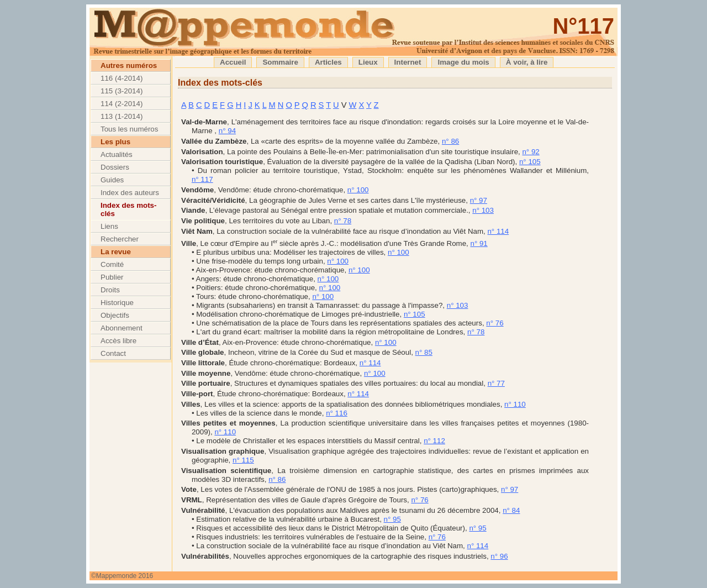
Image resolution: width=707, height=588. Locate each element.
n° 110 (515, 404)
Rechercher (120, 239)
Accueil (233, 62)
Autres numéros (129, 65)
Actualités (117, 154)
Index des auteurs (130, 193)
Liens (109, 226)
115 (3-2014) (122, 91)
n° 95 (392, 519)
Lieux (368, 62)
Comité (112, 264)
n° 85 (424, 352)
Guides (112, 180)
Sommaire (280, 62)
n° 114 (498, 231)
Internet (408, 62)
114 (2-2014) (122, 104)
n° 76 (495, 323)
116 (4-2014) (122, 78)
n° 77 (496, 383)
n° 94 (227, 131)
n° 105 (530, 162)
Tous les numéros (129, 129)
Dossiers (115, 167)
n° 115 (243, 460)
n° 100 (358, 190)
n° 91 (479, 243)
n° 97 (479, 200)
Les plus (115, 142)
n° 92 (531, 152)
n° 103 (483, 210)
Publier (112, 277)
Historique (117, 303)
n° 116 (337, 413)
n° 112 (434, 441)
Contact (113, 353)
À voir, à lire (527, 62)
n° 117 (202, 179)
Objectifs (115, 315)
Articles (328, 62)
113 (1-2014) (122, 116)
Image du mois (463, 62)
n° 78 (343, 221)
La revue (116, 252)
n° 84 (511, 510)
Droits (110, 290)
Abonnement (122, 328)
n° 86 (450, 141)
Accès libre (118, 341)
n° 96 (499, 556)
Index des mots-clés (128, 209)
